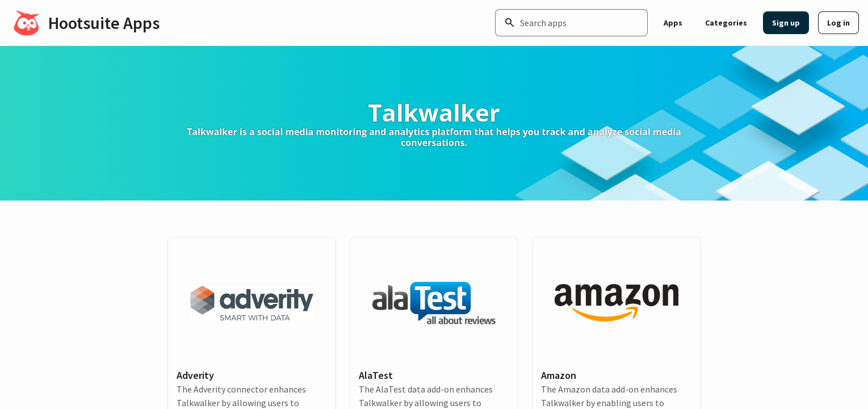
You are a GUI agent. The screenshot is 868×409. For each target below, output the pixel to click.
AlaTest (376, 375)
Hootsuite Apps (104, 23)
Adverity (195, 375)
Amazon (559, 375)
